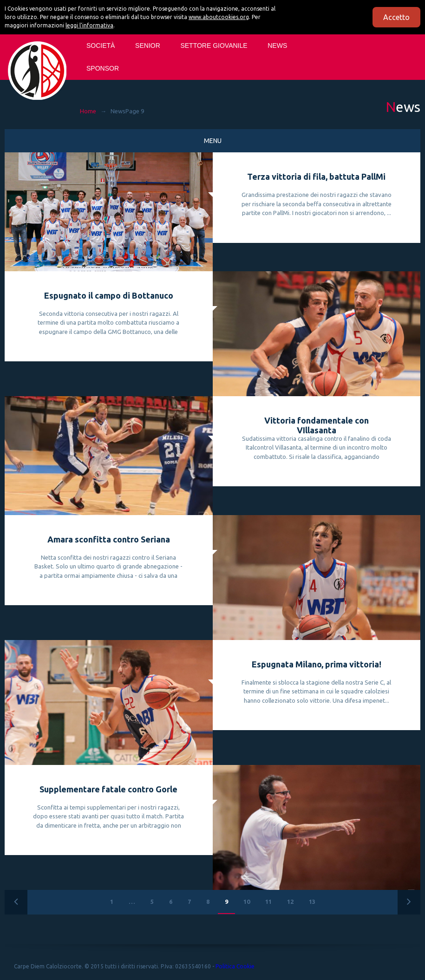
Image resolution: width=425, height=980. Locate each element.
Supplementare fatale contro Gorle (108, 789)
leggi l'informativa (89, 25)
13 (312, 902)
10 (247, 902)
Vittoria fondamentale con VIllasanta (317, 425)
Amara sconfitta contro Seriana (109, 539)
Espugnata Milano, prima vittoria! (317, 664)
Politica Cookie (235, 966)
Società (101, 46)
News (277, 46)
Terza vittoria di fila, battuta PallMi (316, 176)
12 (290, 902)
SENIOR (148, 46)
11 (268, 902)
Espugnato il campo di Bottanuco (109, 295)
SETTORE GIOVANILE (214, 46)
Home (88, 111)
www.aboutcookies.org (219, 17)
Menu (213, 141)
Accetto (396, 17)
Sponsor (103, 68)
